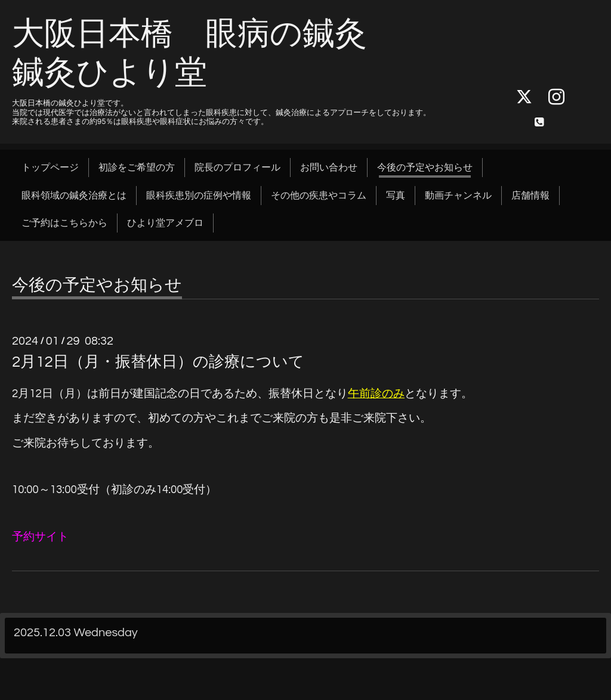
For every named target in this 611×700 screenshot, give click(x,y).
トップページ (50, 168)
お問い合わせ (329, 168)
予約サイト (40, 537)
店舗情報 (530, 196)
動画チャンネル (458, 196)
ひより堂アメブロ (165, 223)
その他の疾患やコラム (319, 196)
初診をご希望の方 (137, 168)
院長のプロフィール (237, 168)
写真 (396, 196)
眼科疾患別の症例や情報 (199, 196)
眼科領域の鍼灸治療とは (74, 196)
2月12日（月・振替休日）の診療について (158, 362)
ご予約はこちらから (64, 223)
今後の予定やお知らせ (425, 168)
